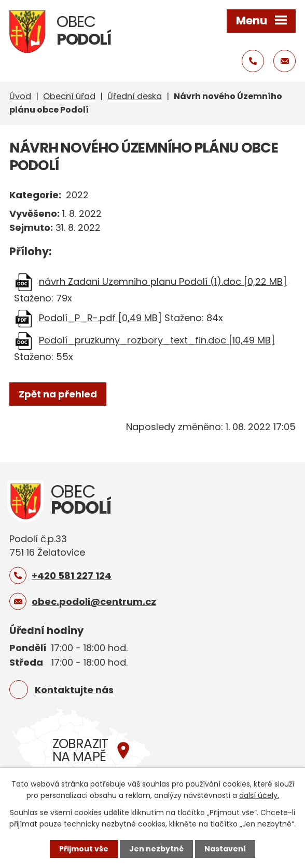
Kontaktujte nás (74, 690)
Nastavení (225, 849)
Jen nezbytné (156, 849)
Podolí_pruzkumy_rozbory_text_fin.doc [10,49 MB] (157, 340)
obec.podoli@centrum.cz (94, 602)
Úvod (20, 96)
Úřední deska (135, 96)
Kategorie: (35, 195)
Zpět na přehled (58, 394)
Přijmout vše (84, 849)
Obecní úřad (69, 96)
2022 (77, 195)
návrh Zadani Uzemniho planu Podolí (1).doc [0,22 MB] (163, 281)
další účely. (259, 795)
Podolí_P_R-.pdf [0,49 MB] (100, 318)
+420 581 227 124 (72, 576)
